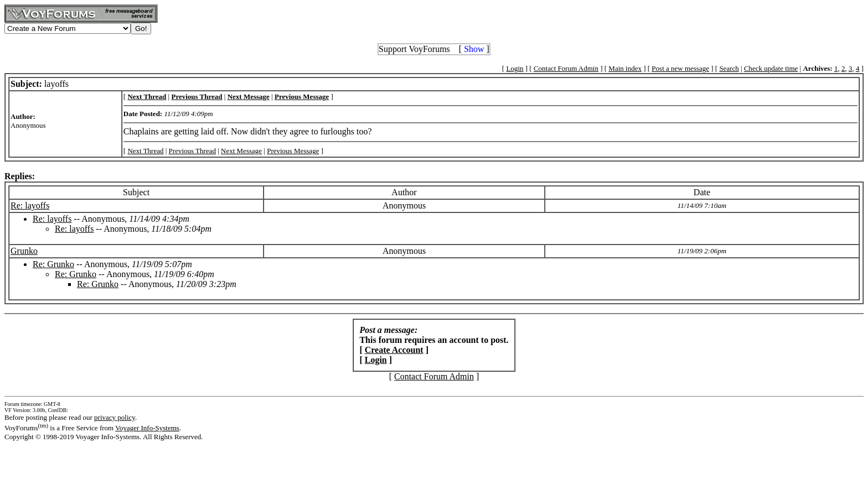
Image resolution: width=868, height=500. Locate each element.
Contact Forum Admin (566, 68)
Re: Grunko (53, 264)
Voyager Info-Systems (147, 428)
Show (474, 49)
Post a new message (680, 68)
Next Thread (145, 151)
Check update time (771, 68)
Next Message (241, 151)
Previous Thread (192, 151)
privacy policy (115, 417)
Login (515, 68)
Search (729, 68)
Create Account (394, 350)
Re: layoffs (30, 205)
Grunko (24, 251)
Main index (625, 68)
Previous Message (293, 151)
